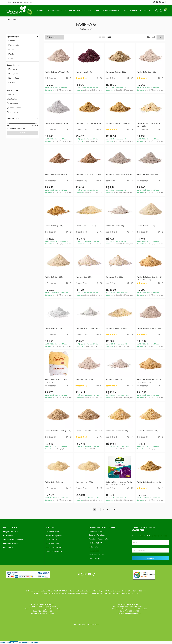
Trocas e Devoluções (54, 551)
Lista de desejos (95, 559)
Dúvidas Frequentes (53, 532)
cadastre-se (27, 2)
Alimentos (41, 11)
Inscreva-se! (150, 558)
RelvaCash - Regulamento (98, 539)
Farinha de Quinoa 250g (146, 226)
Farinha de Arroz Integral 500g (88, 328)
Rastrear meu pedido (96, 555)
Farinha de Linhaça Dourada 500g (119, 123)
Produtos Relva (130, 11)
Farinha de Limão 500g (54, 482)
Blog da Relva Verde (11, 532)
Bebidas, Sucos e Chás (57, 11)
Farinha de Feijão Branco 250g (57, 123)
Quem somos (8, 536)
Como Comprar (52, 539)
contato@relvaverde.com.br (51, 593)
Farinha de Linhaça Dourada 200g (88, 123)
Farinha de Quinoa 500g (54, 277)
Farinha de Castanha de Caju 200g (58, 431)
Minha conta (93, 547)
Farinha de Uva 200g (84, 72)
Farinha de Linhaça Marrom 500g (88, 175)
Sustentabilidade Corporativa (14, 539)
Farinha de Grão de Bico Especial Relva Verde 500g (149, 381)
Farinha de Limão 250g (84, 482)
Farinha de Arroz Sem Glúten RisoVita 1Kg (56, 381)
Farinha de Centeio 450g (146, 72)
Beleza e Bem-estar (77, 11)
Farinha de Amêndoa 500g (116, 328)
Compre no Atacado (11, 543)
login (18, 2)
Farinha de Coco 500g (115, 277)
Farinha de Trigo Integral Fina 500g (148, 176)
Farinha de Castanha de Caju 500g (89, 431)
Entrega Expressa (53, 543)
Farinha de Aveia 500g (115, 226)
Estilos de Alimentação (112, 11)
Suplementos (145, 11)
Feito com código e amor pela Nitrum (86, 625)
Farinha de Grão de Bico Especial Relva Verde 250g (149, 278)
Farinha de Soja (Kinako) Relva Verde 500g (148, 125)
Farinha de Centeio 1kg (84, 380)
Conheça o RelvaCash (97, 535)
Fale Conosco (8, 547)
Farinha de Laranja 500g (54, 226)
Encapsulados (94, 11)
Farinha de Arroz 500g (54, 328)
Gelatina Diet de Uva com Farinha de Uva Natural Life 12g (119, 484)
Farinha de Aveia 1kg (114, 380)
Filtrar (23, 133)
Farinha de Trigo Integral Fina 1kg (119, 175)
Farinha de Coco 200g (84, 277)
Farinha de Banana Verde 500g (149, 328)
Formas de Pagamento (54, 536)
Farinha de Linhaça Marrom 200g (57, 175)
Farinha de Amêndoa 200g (86, 226)
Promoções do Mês (96, 531)
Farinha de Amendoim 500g (117, 431)
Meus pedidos (94, 551)
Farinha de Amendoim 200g (148, 431)
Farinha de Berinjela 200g (116, 72)
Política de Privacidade (54, 547)
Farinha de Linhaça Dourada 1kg (149, 482)
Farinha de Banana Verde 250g (57, 72)
